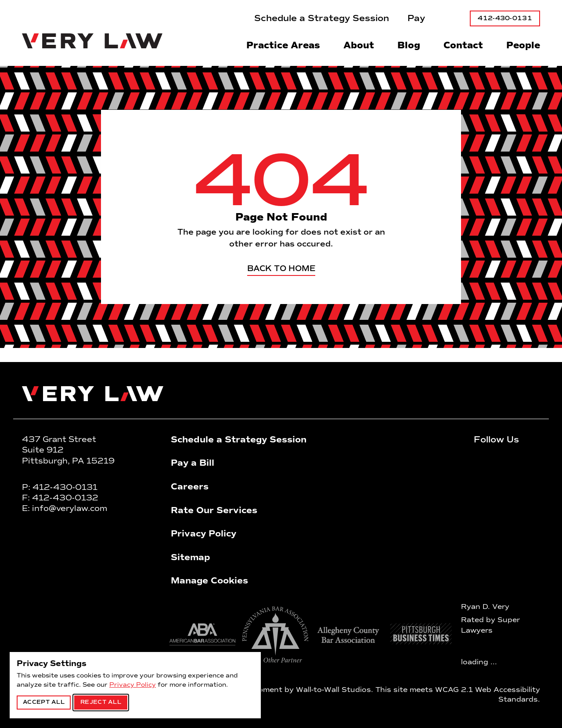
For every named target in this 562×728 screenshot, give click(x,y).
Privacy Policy (133, 685)
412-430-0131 (505, 18)
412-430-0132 (65, 498)
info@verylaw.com (70, 508)
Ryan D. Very (485, 607)
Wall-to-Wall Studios (333, 690)
